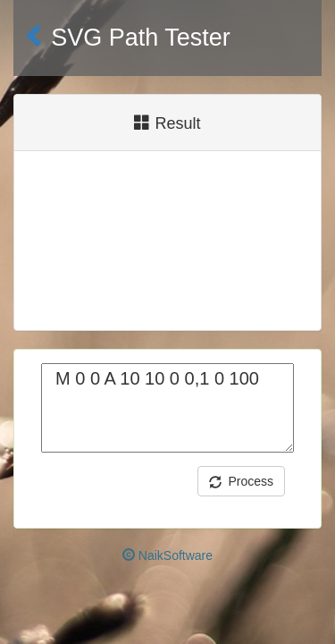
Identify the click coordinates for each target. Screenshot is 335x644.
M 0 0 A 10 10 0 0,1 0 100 (167, 408)
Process (241, 481)
